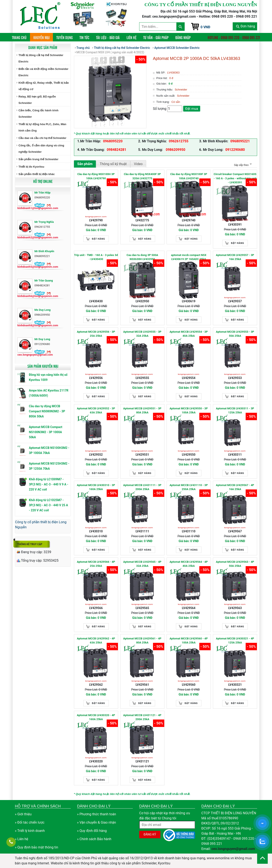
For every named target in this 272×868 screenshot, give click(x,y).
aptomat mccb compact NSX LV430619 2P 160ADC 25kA (189, 257)
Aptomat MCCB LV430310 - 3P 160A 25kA (96, 487)
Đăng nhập (183, 37)
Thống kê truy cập (30, 544)
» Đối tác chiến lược (30, 822)
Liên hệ (131, 37)
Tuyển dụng (64, 37)
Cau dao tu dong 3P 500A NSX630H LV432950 (142, 257)
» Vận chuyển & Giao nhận (97, 822)
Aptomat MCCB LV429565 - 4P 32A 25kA (142, 564)
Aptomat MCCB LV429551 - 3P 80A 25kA (142, 411)
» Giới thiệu (23, 814)
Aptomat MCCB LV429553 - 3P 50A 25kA (235, 334)
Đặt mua (192, 109)
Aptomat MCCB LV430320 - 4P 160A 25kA (96, 717)
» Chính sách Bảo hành (94, 839)
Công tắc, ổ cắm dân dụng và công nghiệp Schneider (41, 149)
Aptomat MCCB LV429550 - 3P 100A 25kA (189, 411)
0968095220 (113, 141)
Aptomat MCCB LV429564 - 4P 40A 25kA (189, 564)
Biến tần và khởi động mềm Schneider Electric (43, 72)
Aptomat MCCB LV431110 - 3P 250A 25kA (189, 487)
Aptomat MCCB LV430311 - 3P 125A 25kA (235, 411)
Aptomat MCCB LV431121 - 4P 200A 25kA (142, 717)
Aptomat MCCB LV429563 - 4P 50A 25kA (235, 564)
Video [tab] (138, 164)
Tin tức (84, 37)
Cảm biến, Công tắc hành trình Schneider (38, 114)
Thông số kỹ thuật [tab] (113, 164)
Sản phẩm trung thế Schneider (38, 159)
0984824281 (116, 150)
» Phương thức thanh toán (97, 814)
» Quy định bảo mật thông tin (37, 847)
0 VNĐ (205, 27)
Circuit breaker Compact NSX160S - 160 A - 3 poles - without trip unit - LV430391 (235, 178)
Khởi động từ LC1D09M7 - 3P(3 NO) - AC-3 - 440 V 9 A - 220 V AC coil (49, 484)
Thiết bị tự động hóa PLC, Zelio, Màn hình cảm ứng (42, 127)
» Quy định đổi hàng (92, 831)
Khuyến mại (41, 37)
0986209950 (175, 150)
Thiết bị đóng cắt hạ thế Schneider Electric (41, 58)
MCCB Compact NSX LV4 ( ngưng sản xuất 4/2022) (110, 52)
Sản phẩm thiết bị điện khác (37, 174)
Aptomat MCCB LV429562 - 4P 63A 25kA (96, 641)
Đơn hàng (246, 26)
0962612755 (179, 141)
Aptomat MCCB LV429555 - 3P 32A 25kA (142, 334)
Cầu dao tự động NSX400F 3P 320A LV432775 (142, 176)
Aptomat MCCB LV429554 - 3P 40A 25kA (189, 334)
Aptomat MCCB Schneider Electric (177, 48)
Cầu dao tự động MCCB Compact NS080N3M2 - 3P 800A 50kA (47, 411)
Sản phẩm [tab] (85, 164)
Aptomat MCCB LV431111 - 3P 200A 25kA (142, 487)
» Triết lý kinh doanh (30, 831)
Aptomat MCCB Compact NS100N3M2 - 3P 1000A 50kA (46, 432)
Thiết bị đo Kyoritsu (31, 167)
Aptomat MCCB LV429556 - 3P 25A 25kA (96, 334)
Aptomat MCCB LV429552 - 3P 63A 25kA (96, 411)
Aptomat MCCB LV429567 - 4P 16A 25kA (235, 487)
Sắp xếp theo (242, 165)
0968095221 (240, 141)
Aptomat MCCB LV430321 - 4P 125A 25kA (235, 641)
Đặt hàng (99, 239)
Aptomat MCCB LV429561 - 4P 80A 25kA (142, 641)
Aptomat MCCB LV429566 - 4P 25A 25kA (96, 564)
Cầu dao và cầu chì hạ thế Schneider (42, 138)
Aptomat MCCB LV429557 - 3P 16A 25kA (235, 257)
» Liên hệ (22, 839)
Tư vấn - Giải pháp (156, 37)
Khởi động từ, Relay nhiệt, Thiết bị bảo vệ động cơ (44, 86)
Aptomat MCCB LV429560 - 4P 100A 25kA (189, 641)
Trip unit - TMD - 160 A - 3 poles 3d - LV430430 (96, 257)
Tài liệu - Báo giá (108, 37)
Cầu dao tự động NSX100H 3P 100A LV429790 (96, 176)
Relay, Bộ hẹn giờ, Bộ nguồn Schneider (37, 100)
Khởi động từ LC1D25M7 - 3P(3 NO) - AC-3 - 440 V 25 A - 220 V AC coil (48, 505)
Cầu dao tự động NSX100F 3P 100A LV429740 (189, 176)
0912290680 (235, 150)
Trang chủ (21, 37)
